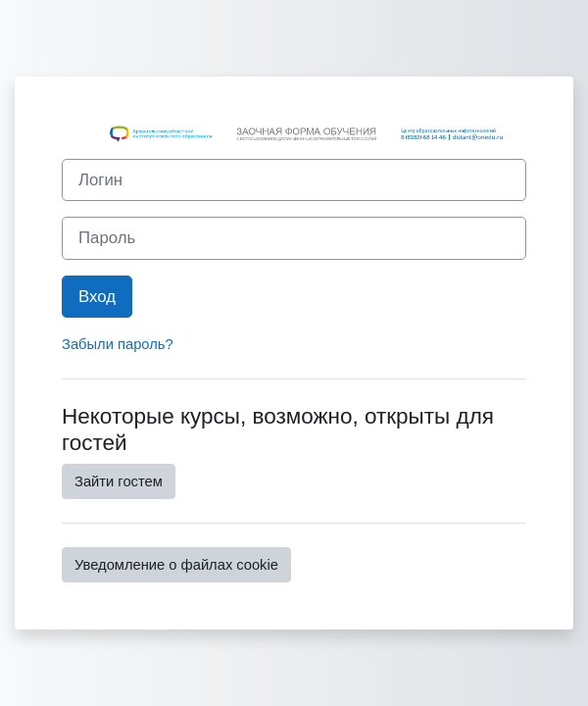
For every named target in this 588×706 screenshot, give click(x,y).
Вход (97, 297)
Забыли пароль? (118, 344)
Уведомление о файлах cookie (176, 565)
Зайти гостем (119, 481)
